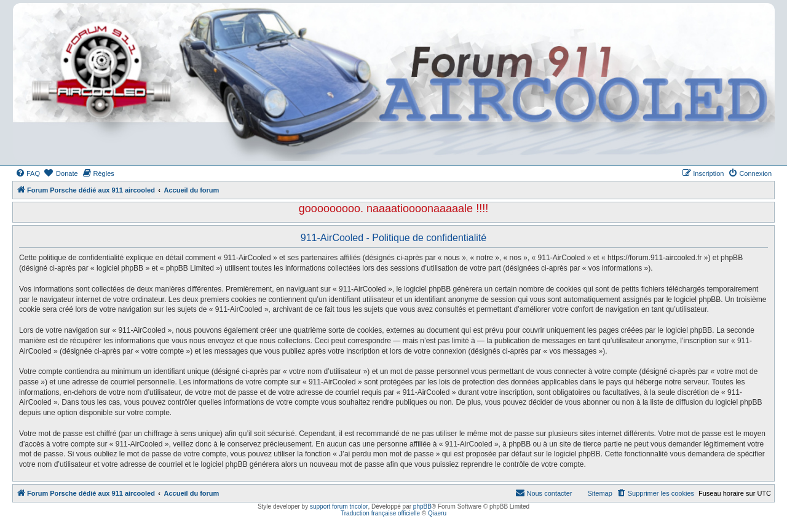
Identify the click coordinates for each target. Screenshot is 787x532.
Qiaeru (437, 513)
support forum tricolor (339, 506)
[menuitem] (28, 173)
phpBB (422, 506)
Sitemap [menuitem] (599, 493)
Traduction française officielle (380, 513)
